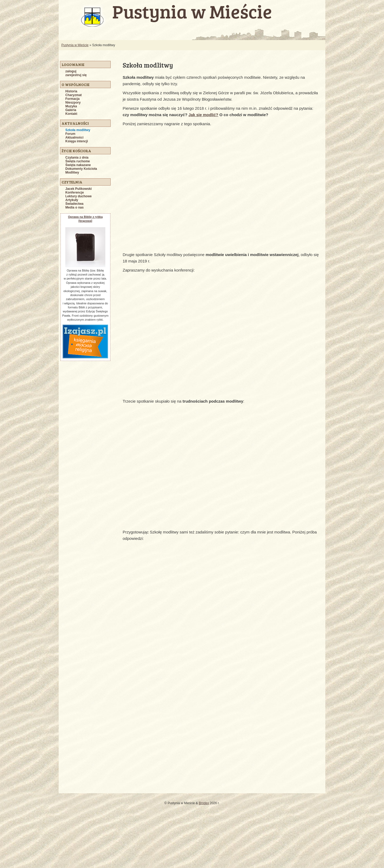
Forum (70, 134)
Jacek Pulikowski (79, 189)
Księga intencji (77, 141)
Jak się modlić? (203, 115)
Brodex (204, 803)
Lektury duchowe (79, 196)
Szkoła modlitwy (78, 130)
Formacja (72, 99)
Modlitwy (72, 172)
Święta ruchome (78, 161)
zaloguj (71, 71)
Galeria (71, 110)
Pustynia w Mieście (75, 45)
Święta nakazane (78, 165)
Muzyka (71, 106)
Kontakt (71, 114)
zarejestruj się (76, 75)
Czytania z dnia (77, 158)
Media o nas (75, 207)
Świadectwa (74, 204)
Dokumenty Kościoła (81, 169)
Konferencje (75, 193)
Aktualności (74, 138)
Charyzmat (73, 95)
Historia (71, 91)
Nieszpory (73, 103)
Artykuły (72, 200)
